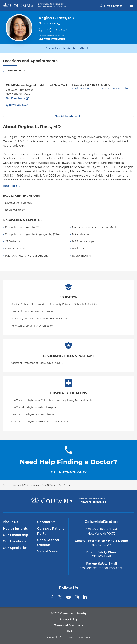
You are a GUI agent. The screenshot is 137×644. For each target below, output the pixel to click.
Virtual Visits (47, 552)
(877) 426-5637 (55, 30)
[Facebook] (52, 597)
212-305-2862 (82, 638)
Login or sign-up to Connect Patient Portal (99, 89)
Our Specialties (15, 548)
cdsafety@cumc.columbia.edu (102, 568)
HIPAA (68, 632)
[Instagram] (77, 597)
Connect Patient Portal (51, 531)
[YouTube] (68, 597)
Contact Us (46, 522)
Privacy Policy (68, 619)
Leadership (70, 48)
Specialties (53, 48)
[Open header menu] (131, 5)
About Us (10, 522)
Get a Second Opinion (48, 543)
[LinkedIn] (85, 597)
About (84, 48)
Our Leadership (16, 535)
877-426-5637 (102, 545)
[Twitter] (60, 597)
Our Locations (14, 542)
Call (69, 472)
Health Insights (15, 529)
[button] (68, 116)
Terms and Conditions (68, 625)
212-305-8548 (102, 556)
